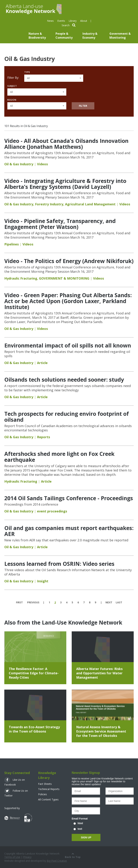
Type (27, 72)
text (80, 829)
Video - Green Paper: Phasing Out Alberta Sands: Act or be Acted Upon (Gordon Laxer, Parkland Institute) (68, 301)
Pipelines (11, 244)
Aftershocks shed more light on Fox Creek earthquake (59, 457)
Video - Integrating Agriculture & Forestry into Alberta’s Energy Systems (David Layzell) (65, 184)
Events (61, 21)
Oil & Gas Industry (19, 164)
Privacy (27, 857)
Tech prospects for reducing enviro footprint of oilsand (67, 417)
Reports (43, 437)
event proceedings (52, 511)
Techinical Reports (49, 789)
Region (12, 100)
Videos (42, 164)
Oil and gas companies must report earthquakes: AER (69, 531)
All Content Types (48, 799)
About (84, 21)
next (109, 602)
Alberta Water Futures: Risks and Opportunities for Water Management (99, 673)
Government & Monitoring (120, 36)
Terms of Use (12, 857)
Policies (42, 794)
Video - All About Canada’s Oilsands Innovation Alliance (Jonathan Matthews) (66, 144)
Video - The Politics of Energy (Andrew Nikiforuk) (69, 261)
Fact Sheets (45, 784)
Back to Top (73, 855)
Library (73, 21)
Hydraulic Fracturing (21, 278)
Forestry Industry (49, 204)
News (50, 21)
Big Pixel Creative (57, 861)
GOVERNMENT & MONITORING (64, 278)
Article (42, 363)
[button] (54, 78)
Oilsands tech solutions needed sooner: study (64, 380)
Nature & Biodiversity (37, 36)
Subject (12, 86)
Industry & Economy (90, 36)
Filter (83, 106)
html (80, 823)
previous (33, 602)
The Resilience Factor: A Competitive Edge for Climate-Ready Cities (34, 673)
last (119, 602)
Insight (43, 581)
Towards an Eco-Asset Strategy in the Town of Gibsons (34, 729)
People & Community (64, 36)
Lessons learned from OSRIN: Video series (59, 564)
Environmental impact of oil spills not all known (68, 345)
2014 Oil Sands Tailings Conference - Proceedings (69, 498)
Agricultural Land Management (90, 204)
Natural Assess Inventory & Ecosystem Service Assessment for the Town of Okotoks (101, 731)
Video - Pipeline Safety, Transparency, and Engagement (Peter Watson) (60, 224)
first (19, 602)
